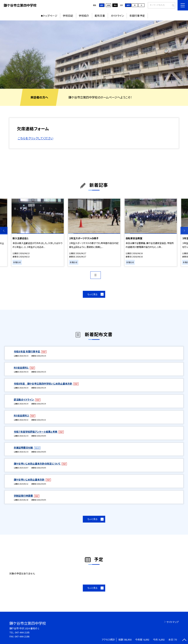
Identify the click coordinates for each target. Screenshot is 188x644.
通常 (102, 5)
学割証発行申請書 (24, 496)
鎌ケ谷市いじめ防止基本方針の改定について (37, 464)
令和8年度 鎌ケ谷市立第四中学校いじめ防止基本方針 (43, 384)
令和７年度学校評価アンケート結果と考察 (36, 432)
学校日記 (68, 16)
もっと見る (92, 294)
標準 (128, 5)
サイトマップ (172, 622)
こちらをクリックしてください (35, 138)
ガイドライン (117, 16)
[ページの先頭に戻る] (184, 640)
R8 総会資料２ (22, 415)
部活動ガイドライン (24, 400)
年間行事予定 (137, 16)
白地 (109, 5)
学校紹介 (84, 16)
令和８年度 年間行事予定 (27, 351)
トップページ (50, 16)
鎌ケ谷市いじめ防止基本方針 (29, 480)
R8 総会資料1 (21, 368)
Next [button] (184, 231)
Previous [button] (4, 231)
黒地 (115, 5)
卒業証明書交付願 (24, 448)
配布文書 (100, 16)
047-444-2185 (22, 632)
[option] (94, 55)
